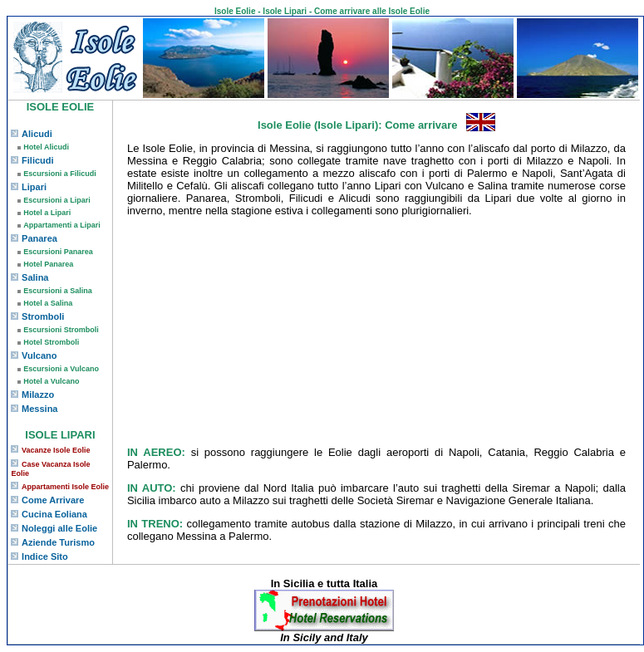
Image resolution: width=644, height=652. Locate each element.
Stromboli (43, 316)
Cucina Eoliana (54, 514)
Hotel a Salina (48, 303)
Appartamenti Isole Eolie (65, 487)
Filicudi (38, 160)
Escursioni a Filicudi (60, 174)
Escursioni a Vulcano (61, 369)
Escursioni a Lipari (57, 200)
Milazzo (38, 395)
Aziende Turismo (58, 542)
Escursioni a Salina (58, 291)
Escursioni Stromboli (61, 330)
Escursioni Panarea (58, 252)
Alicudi (37, 134)
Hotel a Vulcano (51, 381)
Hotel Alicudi (46, 147)
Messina (39, 409)
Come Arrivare (53, 500)
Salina (35, 277)
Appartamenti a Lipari (62, 225)
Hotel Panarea (48, 264)
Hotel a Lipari (47, 213)
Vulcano (39, 355)
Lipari (34, 187)
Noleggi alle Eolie (59, 528)
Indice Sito (45, 556)
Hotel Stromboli (51, 342)
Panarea (39, 238)
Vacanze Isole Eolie (56, 450)
